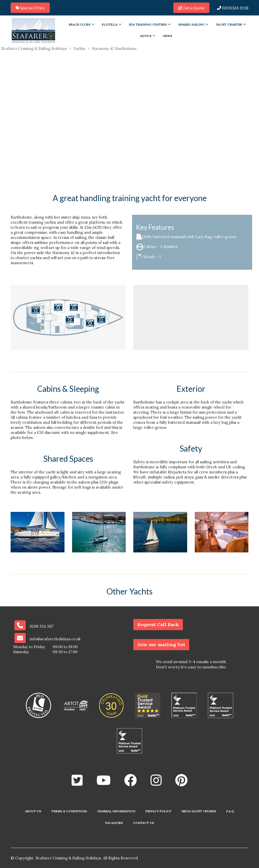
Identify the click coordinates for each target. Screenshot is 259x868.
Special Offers (30, 8)
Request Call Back (158, 624)
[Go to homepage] (33, 30)
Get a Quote (191, 8)
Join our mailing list (161, 644)
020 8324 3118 (233, 8)
